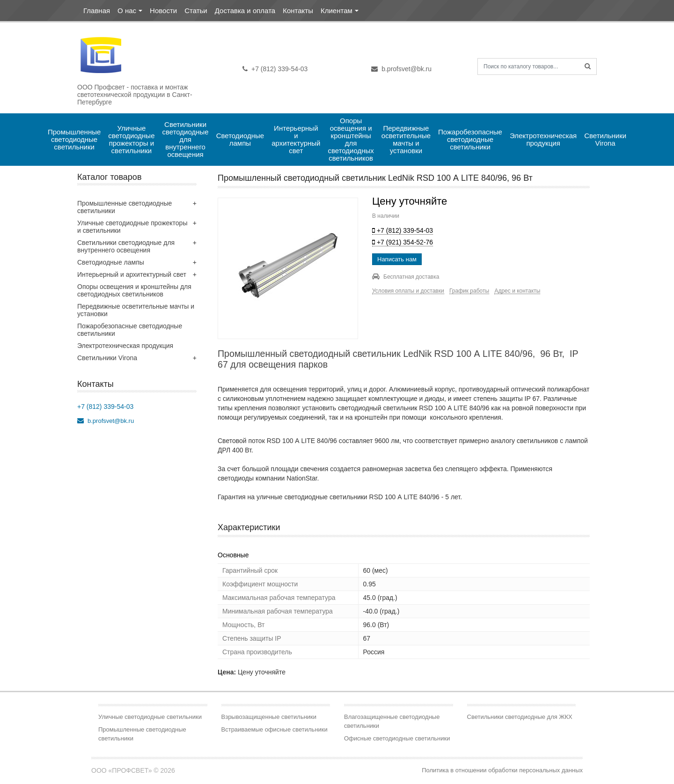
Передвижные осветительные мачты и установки (407, 139)
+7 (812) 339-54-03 (275, 69)
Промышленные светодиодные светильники (75, 139)
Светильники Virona (606, 139)
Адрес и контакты (517, 291)
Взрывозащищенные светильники (269, 717)
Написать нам (397, 259)
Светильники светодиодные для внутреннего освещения (186, 139)
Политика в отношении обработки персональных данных (502, 770)
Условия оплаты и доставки (408, 291)
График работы (469, 291)
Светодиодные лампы (241, 139)
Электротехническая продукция (544, 139)
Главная (97, 11)
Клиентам (337, 11)
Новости (163, 11)
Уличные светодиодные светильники (150, 717)
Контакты (298, 11)
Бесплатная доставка (406, 277)
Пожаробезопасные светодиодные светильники (471, 139)
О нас (127, 11)
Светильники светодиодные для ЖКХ (520, 717)
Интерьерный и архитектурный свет (297, 139)
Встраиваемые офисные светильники (275, 729)
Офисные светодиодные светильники (397, 738)
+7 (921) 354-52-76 (403, 242)
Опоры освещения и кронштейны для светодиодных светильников (352, 139)
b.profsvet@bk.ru (401, 69)
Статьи (196, 11)
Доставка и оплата (245, 11)
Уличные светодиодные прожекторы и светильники (132, 139)
